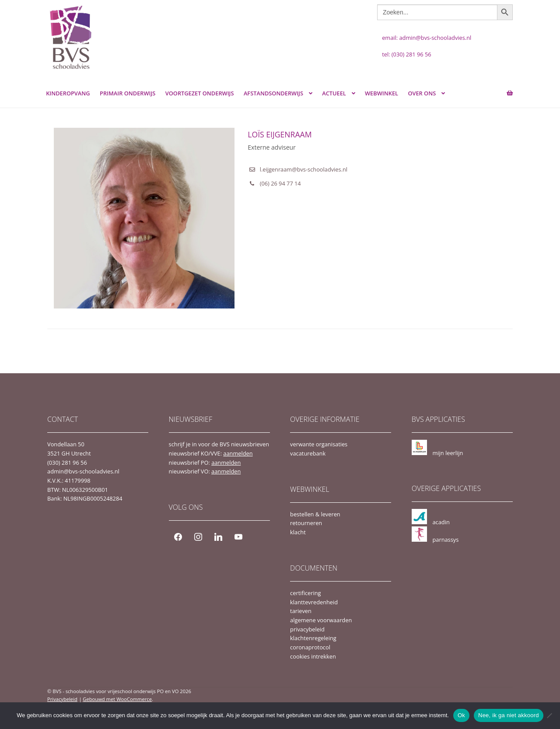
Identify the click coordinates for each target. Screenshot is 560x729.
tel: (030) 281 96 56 (406, 54)
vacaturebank (308, 453)
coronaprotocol (310, 647)
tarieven (301, 611)
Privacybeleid (62, 699)
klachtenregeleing (313, 638)
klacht (298, 532)
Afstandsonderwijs (273, 93)
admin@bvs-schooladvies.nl (83, 471)
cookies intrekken (313, 656)
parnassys (445, 540)
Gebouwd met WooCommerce (117, 699)
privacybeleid (307, 629)
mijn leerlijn (448, 453)
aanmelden (238, 453)
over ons (422, 93)
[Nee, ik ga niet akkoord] (549, 715)
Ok (461, 715)
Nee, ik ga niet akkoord (509, 715)
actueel (334, 93)
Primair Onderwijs (128, 93)
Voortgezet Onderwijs (200, 93)
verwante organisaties (319, 444)
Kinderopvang (68, 93)
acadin (441, 522)
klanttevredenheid (314, 602)
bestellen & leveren (315, 514)
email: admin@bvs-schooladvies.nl (427, 38)
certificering (305, 593)
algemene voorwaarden (321, 620)
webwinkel (381, 93)
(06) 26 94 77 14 (280, 183)
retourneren (306, 523)
